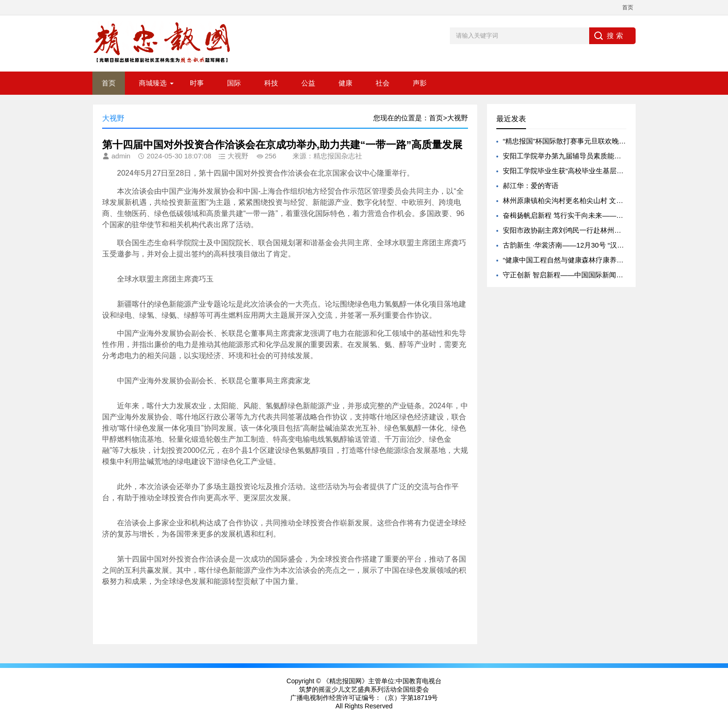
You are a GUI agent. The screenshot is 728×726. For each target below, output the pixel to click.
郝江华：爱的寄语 (531, 186)
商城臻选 (153, 83)
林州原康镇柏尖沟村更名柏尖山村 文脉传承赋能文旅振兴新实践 (601, 200)
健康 (345, 83)
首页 (628, 7)
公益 (308, 83)
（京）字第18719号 (410, 698)
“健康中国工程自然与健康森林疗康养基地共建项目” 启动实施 (597, 260)
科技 (271, 83)
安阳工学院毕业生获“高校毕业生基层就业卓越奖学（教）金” (596, 171)
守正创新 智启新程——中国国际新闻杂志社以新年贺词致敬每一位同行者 (615, 275)
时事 (197, 83)
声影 (420, 83)
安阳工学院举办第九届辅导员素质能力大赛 (569, 156)
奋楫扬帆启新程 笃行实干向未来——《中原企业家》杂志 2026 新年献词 (614, 215)
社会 (383, 83)
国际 (234, 83)
